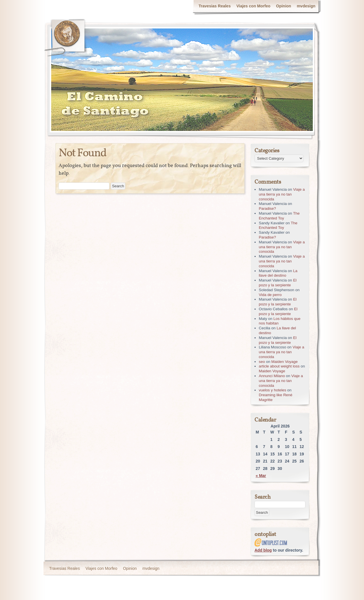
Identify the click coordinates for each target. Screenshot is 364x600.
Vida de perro (270, 295)
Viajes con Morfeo (253, 6)
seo (262, 362)
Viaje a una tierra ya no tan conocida (282, 194)
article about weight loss (279, 366)
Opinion (284, 6)
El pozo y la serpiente (278, 283)
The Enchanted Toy (279, 216)
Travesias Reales (215, 6)
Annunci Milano (272, 376)
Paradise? (267, 208)
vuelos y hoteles (272, 390)
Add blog (263, 550)
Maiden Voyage (285, 362)
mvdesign (306, 6)
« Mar (261, 476)
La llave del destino (278, 273)
